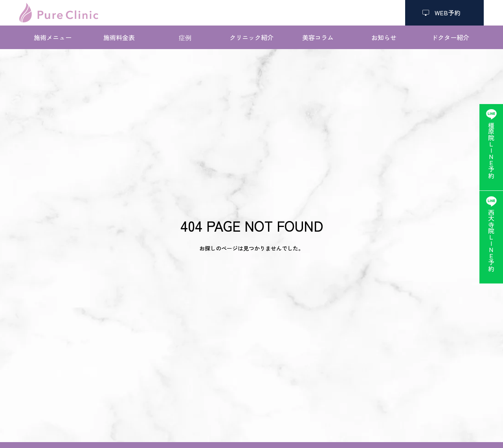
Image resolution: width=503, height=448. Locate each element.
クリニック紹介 (251, 37)
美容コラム (318, 37)
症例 (185, 37)
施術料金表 (119, 37)
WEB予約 (444, 13)
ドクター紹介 (450, 37)
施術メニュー (53, 37)
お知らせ (384, 37)
